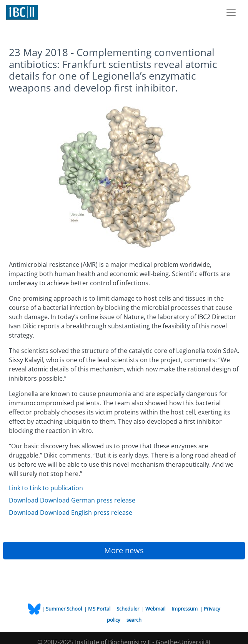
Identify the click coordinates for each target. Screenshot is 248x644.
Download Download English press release (71, 513)
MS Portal (100, 609)
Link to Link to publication (46, 488)
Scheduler (128, 609)
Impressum (185, 609)
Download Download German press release (72, 500)
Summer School (64, 609)
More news (124, 550)
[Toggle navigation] (231, 12)
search (134, 620)
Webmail (156, 609)
